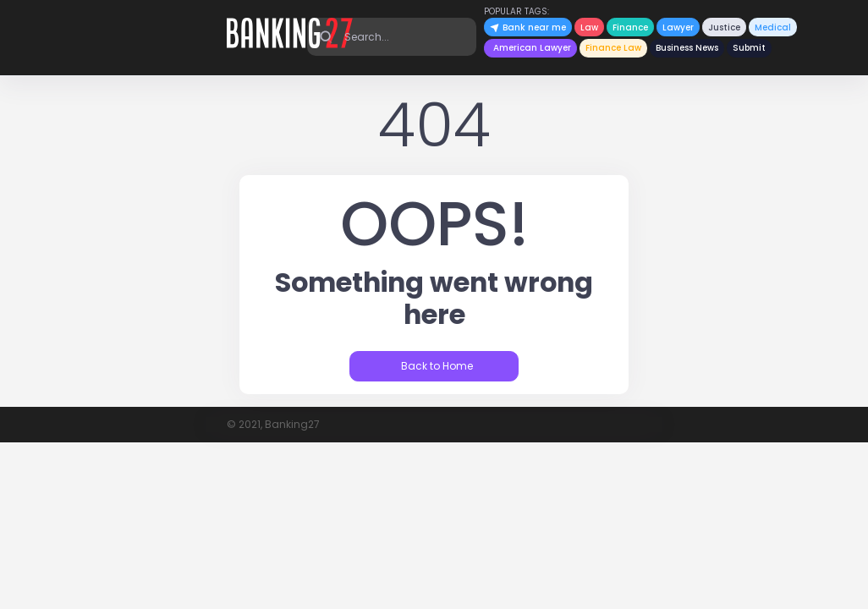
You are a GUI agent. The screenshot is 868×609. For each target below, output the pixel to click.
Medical (773, 27)
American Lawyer (532, 48)
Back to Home (436, 366)
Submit (749, 48)
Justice (724, 27)
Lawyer (678, 27)
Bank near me (528, 27)
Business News (687, 48)
